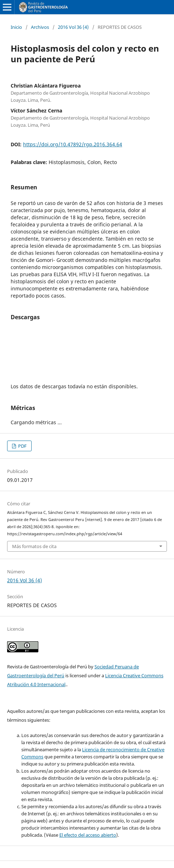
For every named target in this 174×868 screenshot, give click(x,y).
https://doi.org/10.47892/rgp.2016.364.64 (73, 144)
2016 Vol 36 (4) (73, 27)
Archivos (40, 27)
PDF (22, 446)
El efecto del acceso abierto (88, 835)
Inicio (16, 27)
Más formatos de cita (34, 546)
